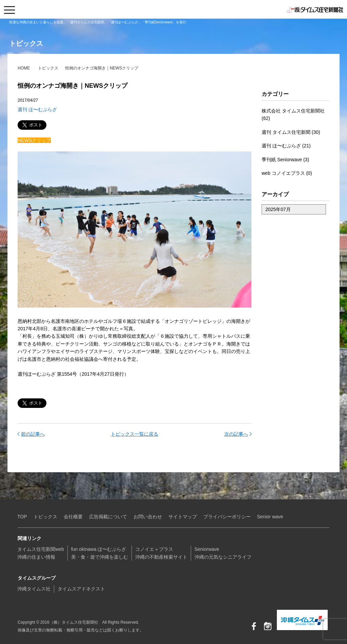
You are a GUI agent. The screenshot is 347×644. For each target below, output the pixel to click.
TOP (22, 517)
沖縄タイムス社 (34, 589)
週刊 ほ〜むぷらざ (37, 109)
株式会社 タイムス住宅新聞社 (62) (293, 115)
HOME (24, 68)
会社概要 (73, 517)
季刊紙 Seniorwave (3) (285, 160)
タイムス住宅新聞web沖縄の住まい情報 (41, 553)
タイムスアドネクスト (81, 589)
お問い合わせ (148, 517)
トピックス (48, 68)
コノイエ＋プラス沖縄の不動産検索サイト (161, 553)
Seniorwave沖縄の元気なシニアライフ (223, 553)
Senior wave (270, 517)
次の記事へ (236, 434)
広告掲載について (108, 517)
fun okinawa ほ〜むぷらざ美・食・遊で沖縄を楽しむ (100, 553)
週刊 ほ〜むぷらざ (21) (286, 146)
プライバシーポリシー (227, 517)
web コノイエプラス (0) (287, 173)
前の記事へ (33, 434)
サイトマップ (183, 517)
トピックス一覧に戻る (135, 434)
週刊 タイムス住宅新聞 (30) (291, 132)
